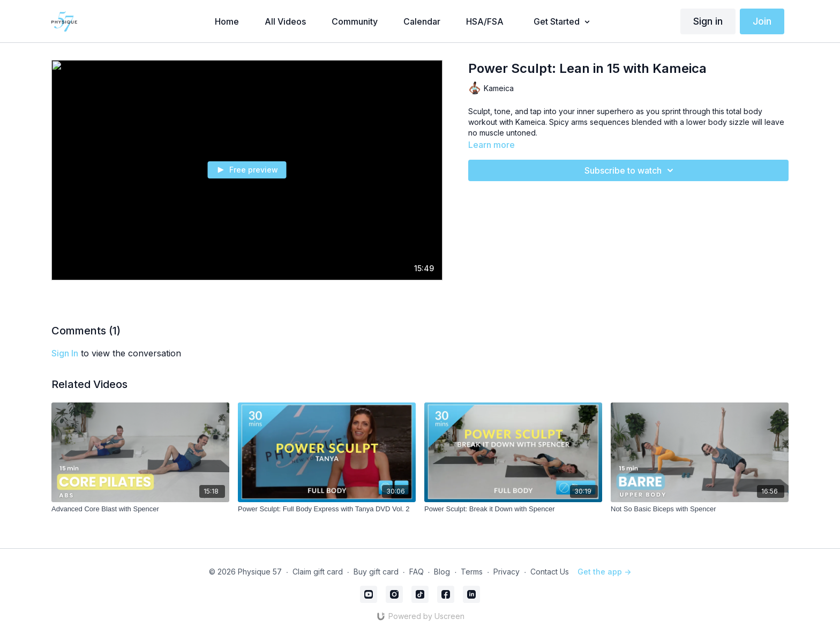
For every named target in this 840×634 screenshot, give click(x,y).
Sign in (708, 21)
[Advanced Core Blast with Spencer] (140, 509)
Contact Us (550, 572)
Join (762, 21)
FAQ (417, 572)
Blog (442, 572)
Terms (472, 572)
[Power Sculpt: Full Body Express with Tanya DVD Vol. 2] (327, 509)
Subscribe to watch (631, 170)
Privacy (507, 572)
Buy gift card (376, 572)
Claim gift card (318, 572)
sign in (65, 353)
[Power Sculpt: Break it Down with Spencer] (513, 509)
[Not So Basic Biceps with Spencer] (700, 509)
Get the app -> (604, 572)
